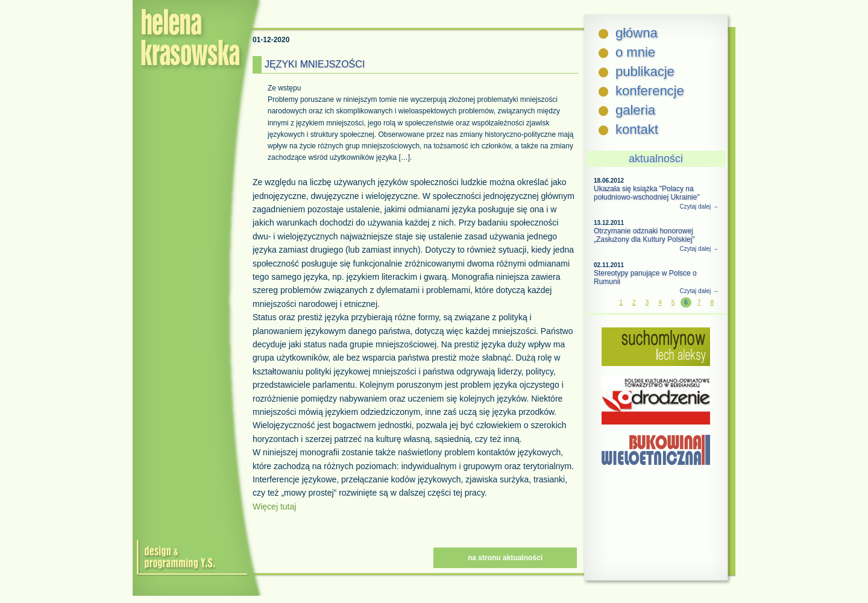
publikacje (645, 71)
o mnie (635, 52)
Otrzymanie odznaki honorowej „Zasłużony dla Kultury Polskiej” (644, 235)
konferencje (650, 91)
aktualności (656, 159)
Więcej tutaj (274, 507)
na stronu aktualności (505, 558)
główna (637, 33)
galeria (635, 110)
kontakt (637, 129)
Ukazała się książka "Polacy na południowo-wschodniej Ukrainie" (647, 193)
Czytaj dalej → (699, 207)
